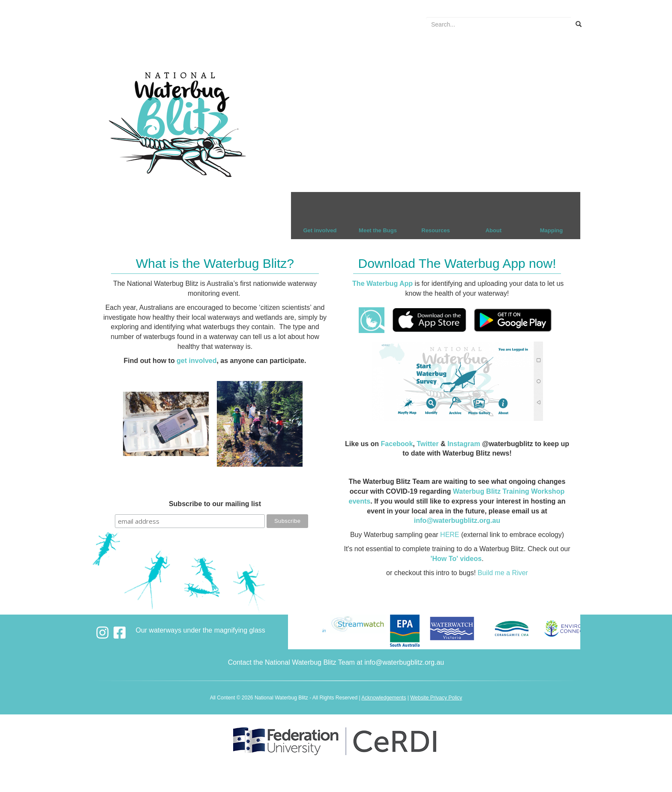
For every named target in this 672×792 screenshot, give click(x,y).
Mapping (551, 230)
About (494, 230)
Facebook (397, 444)
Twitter (427, 444)
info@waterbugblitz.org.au (457, 520)
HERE (451, 535)
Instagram (464, 444)
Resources (435, 230)
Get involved (320, 230)
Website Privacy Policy (436, 698)
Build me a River (503, 573)
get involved (196, 361)
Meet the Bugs (378, 230)
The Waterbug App (382, 283)
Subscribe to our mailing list (215, 504)
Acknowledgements (384, 698)
